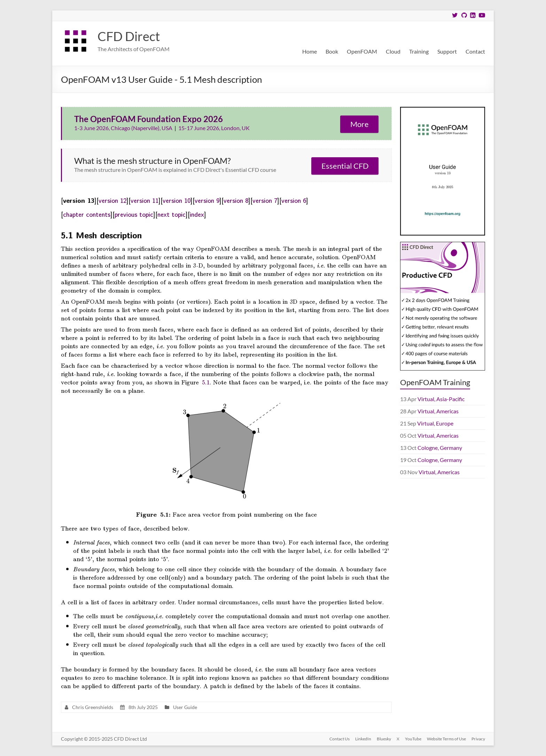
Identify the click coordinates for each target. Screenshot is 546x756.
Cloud (393, 51)
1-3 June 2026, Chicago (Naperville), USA (124, 128)
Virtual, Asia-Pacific (441, 399)
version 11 (145, 200)
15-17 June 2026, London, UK (214, 128)
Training (419, 51)
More (360, 124)
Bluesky (384, 739)
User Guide (185, 707)
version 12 (112, 200)
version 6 (294, 200)
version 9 (207, 200)
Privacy (478, 739)
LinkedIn (363, 739)
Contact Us (340, 739)
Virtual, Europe (435, 423)
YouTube (413, 739)
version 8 (236, 200)
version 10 (177, 200)
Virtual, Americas (438, 411)
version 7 (265, 200)
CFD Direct (129, 36)
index (197, 214)
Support (447, 51)
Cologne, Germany (440, 448)
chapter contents (87, 214)
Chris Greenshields (93, 707)
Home (310, 51)
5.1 (206, 382)
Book (332, 51)
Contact (475, 51)
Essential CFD (345, 166)
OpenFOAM (362, 51)
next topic (171, 214)
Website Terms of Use (446, 739)
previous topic (134, 214)
